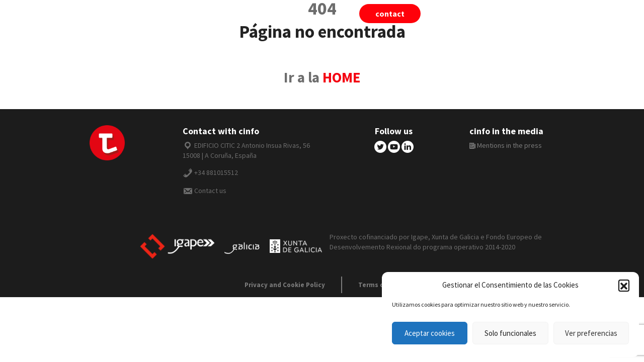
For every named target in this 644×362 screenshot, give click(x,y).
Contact (390, 14)
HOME (342, 77)
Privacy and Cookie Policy (285, 285)
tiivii (461, 14)
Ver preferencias (591, 333)
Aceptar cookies (430, 333)
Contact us (210, 191)
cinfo (510, 14)
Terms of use (379, 285)
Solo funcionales (510, 333)
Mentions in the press (506, 145)
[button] (624, 285)
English (566, 14)
